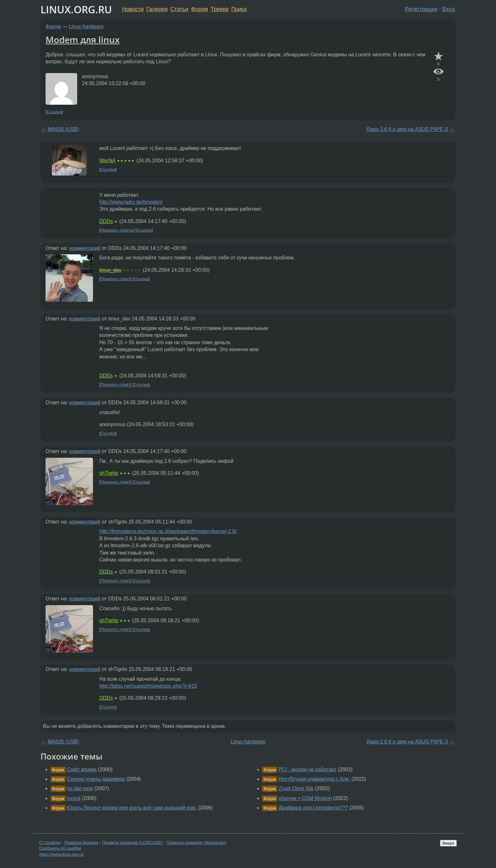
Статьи (179, 9)
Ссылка (54, 112)
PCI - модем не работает (307, 769)
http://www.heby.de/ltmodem (131, 202)
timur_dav (110, 270)
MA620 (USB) (63, 129)
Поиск (239, 9)
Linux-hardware (86, 26)
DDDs (106, 221)
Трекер (220, 9)
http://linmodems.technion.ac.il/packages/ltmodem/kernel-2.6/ (168, 531)
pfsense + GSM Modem (305, 798)
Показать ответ (115, 279)
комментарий (85, 248)
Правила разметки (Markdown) (196, 843)
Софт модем (82, 769)
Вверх (448, 843)
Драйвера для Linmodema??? (313, 808)
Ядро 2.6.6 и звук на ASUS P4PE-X (407, 129)
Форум (199, 9)
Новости (133, 9)
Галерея (157, 9)
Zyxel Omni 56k (296, 788)
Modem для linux (83, 40)
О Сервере (50, 843)
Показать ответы (117, 230)
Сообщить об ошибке (60, 848)
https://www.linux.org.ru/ (62, 854)
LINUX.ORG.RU (76, 9)
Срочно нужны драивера (96, 779)
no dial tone (80, 788)
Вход (449, 9)
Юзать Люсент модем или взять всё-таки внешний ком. (132, 808)
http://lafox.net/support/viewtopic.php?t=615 (148, 686)
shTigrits (109, 473)
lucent (74, 798)
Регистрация (421, 9)
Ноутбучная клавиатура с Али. (314, 779)
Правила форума (81, 843)
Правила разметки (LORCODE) (132, 843)
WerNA (107, 161)
